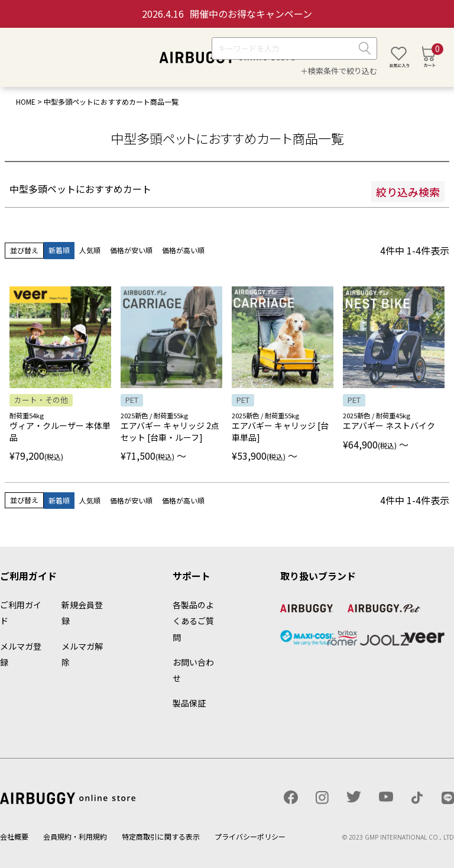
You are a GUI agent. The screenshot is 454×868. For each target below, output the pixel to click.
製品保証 (189, 703)
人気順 (90, 250)
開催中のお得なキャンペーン (227, 14)
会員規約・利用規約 (75, 836)
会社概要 (14, 836)
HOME (26, 101)
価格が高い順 (183, 250)
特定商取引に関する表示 (161, 836)
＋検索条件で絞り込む (339, 71)
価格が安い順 (131, 250)
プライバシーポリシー (250, 836)
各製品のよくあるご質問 (193, 621)
